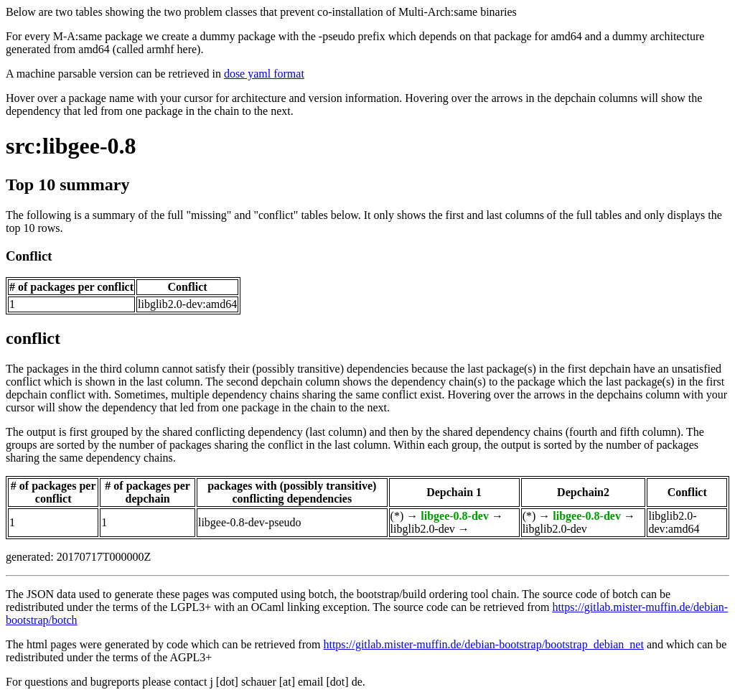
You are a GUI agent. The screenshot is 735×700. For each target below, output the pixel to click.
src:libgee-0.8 (71, 146)
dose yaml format (264, 74)
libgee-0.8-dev (455, 516)
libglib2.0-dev (423, 529)
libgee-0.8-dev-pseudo (250, 522)
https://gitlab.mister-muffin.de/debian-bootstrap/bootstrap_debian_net (483, 644)
